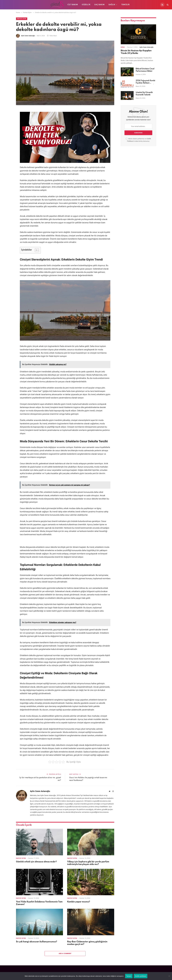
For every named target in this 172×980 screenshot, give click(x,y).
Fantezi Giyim (22, 19)
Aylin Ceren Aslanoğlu (28, 36)
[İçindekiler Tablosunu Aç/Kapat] (36, 250)
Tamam (129, 976)
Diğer (123, 47)
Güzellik (86, 5)
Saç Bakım (99, 5)
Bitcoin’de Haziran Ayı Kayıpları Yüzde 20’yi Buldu (136, 52)
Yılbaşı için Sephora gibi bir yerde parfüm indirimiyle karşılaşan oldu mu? (88, 863)
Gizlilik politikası (141, 976)
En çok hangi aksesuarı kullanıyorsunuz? (37, 942)
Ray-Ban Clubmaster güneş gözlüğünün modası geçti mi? (87, 943)
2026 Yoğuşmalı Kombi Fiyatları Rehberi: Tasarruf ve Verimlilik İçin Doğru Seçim (146, 82)
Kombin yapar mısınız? (79, 902)
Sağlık (112, 5)
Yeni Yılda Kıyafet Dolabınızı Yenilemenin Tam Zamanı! (39, 903)
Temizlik (125, 5)
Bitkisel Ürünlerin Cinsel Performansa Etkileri (145, 70)
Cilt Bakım (73, 5)
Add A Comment (65, 953)
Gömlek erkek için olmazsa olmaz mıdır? (36, 862)
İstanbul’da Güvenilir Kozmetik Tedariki (144, 94)
